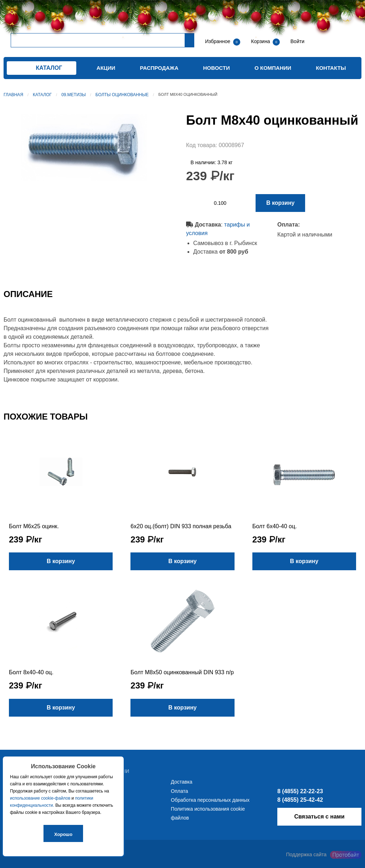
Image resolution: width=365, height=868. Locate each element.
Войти (297, 41)
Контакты (331, 68)
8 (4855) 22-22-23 (300, 791)
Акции (106, 68)
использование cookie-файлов (40, 798)
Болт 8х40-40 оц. (31, 672)
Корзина (261, 41)
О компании (273, 68)
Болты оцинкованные (122, 95)
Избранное (218, 41)
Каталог (42, 95)
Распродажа (159, 68)
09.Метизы (74, 95)
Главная (13, 95)
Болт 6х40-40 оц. (275, 526)
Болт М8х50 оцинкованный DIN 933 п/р (182, 672)
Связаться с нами (319, 817)
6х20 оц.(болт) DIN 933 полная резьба (181, 526)
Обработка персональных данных (210, 800)
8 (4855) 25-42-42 (300, 800)
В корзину (280, 203)
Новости (217, 68)
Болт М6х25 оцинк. (34, 526)
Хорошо (63, 834)
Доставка (181, 782)
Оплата (179, 791)
